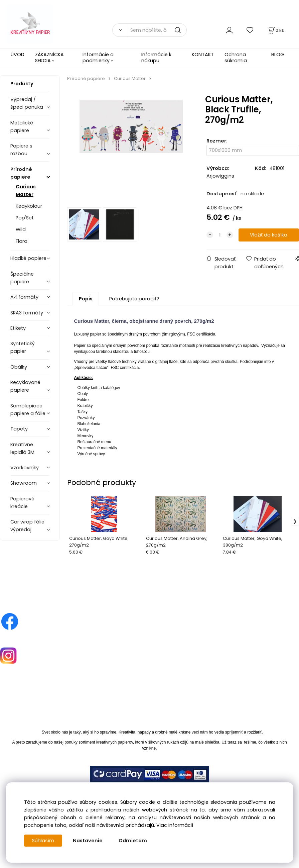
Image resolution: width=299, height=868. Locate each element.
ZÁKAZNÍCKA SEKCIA (49, 57)
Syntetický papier (23, 347)
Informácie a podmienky (98, 57)
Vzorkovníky (25, 468)
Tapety (19, 429)
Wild (21, 229)
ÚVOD (18, 55)
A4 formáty (24, 297)
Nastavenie (88, 841)
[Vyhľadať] (119, 30)
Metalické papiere (22, 127)
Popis (86, 299)
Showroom (24, 483)
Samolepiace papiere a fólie (28, 410)
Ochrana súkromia (236, 57)
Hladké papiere (28, 258)
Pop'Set (25, 218)
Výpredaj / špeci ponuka (27, 103)
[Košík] (276, 30)
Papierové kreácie (22, 503)
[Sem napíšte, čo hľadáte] (156, 30)
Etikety (18, 328)
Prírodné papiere (21, 173)
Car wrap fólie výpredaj (27, 526)
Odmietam (133, 841)
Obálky (19, 367)
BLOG (278, 55)
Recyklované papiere (25, 386)
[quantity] (220, 235)
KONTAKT (203, 55)
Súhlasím (43, 841)
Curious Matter (26, 190)
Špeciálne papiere (22, 278)
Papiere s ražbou (21, 150)
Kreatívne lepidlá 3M (22, 448)
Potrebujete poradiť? (134, 299)
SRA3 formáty (27, 313)
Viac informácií (175, 825)
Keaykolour (29, 206)
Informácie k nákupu (156, 57)
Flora (22, 241)
